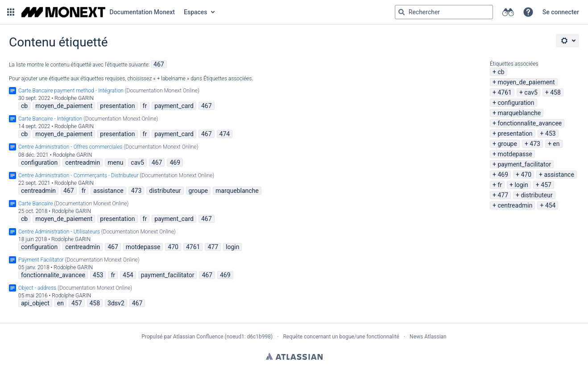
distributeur (536, 195)
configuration (516, 103)
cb (501, 72)
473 (535, 144)
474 (225, 134)
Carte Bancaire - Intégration (50, 119)
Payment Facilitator (41, 260)
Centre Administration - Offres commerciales (70, 147)
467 (159, 64)
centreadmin (515, 205)
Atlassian (294, 356)
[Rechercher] (402, 12)
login (521, 185)
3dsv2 (116, 303)
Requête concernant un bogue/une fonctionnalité (341, 337)
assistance (559, 175)
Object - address (37, 288)
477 (503, 195)
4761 (504, 92)
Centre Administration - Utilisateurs (59, 232)
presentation (515, 133)
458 (555, 92)
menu (115, 163)
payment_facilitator (524, 164)
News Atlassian (428, 337)
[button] (11, 12)
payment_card (174, 106)
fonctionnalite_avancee (530, 123)
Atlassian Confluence (198, 337)
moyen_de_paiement (526, 82)
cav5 (531, 92)
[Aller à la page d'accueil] (98, 12)
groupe (507, 144)
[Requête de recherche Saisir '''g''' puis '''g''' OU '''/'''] (444, 12)
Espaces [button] (196, 12)
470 (526, 175)
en (556, 144)
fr (500, 185)
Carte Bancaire (35, 204)
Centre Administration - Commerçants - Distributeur (78, 175)
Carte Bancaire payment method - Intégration (71, 91)
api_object (35, 303)
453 (551, 133)
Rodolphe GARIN (74, 98)
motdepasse (515, 154)
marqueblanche (519, 113)
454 (551, 205)
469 (503, 175)
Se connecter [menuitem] (561, 12)
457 (546, 185)
